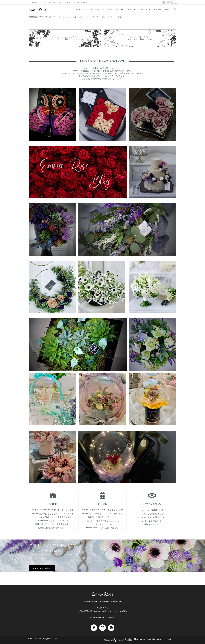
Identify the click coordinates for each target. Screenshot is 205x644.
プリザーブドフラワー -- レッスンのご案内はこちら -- (140, 38)
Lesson (103, 504)
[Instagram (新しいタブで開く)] (172, 3)
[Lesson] (102, 495)
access (143, 639)
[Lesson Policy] (152, 495)
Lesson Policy (152, 504)
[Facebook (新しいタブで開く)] (164, 3)
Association (109, 639)
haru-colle (151, 639)
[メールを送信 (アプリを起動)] (175, 3)
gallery (160, 639)
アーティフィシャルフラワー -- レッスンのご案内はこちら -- (65, 38)
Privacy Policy (109, 641)
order (53, 504)
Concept (168, 639)
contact (129, 639)
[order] (53, 495)
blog (136, 639)
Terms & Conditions (124, 641)
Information (120, 639)
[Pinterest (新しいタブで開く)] (168, 3)
